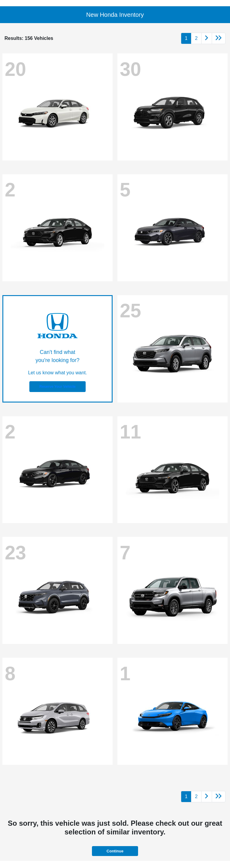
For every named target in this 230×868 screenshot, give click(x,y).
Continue (115, 851)
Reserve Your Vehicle (58, 387)
